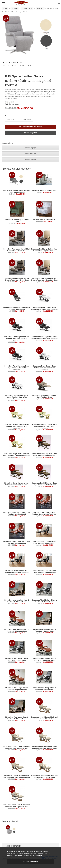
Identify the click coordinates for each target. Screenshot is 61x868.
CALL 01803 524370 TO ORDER (30, 127)
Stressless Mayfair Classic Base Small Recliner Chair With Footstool (17, 455)
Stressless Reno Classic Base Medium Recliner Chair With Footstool (44, 368)
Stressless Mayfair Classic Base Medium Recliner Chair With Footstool (17, 426)
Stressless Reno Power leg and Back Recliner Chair (44, 396)
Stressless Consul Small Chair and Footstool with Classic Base (44, 776)
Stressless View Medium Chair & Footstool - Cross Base (44, 601)
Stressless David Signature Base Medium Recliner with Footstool (17, 484)
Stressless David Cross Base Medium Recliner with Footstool (44, 513)
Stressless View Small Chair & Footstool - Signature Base (44, 659)
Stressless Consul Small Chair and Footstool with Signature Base (17, 806)
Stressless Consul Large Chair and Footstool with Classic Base (44, 718)
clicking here (37, 855)
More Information (13, 846)
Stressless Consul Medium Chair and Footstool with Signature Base (17, 776)
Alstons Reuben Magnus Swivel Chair (17, 221)
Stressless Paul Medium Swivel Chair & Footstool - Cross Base (17, 279)
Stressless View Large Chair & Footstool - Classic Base (17, 718)
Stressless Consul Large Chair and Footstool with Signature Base (17, 747)
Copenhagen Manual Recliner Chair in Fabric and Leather (17, 308)
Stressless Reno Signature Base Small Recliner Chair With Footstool (44, 338)
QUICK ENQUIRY (30, 133)
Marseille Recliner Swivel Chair (44, 190)
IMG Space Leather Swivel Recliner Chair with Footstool (17, 191)
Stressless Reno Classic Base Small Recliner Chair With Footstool (44, 308)
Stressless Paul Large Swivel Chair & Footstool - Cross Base (17, 250)
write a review (30, 160)
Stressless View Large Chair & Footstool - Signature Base (17, 689)
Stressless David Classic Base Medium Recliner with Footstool (17, 572)
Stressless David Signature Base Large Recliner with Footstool (44, 484)
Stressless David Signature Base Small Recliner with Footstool (44, 455)
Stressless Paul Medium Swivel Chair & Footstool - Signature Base (44, 279)
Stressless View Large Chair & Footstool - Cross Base (44, 689)
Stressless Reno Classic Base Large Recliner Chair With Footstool (17, 397)
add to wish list (31, 154)
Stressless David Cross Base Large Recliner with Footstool (17, 542)
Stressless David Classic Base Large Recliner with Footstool (44, 572)
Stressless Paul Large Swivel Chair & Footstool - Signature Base (44, 250)
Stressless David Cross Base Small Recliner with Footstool (17, 513)
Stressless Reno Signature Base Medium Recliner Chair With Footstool (17, 339)
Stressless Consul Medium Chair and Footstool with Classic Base (44, 747)
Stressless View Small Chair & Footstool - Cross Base (17, 659)
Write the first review (12, 104)
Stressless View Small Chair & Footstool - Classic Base (44, 630)
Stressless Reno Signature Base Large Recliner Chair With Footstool (17, 368)
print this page (31, 148)
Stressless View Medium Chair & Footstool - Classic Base (17, 601)
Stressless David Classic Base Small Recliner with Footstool (44, 542)
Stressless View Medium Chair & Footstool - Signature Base (17, 630)
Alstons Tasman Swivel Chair (44, 220)
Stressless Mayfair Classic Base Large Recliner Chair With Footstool (44, 426)
